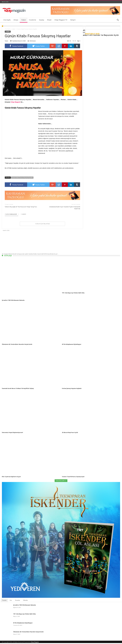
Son (11, 601)
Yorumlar (17, 601)
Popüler (4, 601)
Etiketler (25, 601)
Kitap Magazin (35, 643)
